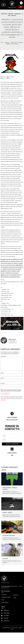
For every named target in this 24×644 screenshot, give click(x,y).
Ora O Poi (5, 559)
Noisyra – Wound (7, 512)
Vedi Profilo (12, 342)
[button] (3, 5)
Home (2, 42)
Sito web (3, 383)
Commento (3, 356)
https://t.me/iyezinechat (12, 420)
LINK (12, 455)
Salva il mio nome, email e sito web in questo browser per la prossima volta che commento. (11, 390)
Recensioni (7, 42)
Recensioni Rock (14, 42)
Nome (2, 373)
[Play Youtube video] (12, 323)
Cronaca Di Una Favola (9, 535)
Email (2, 378)
